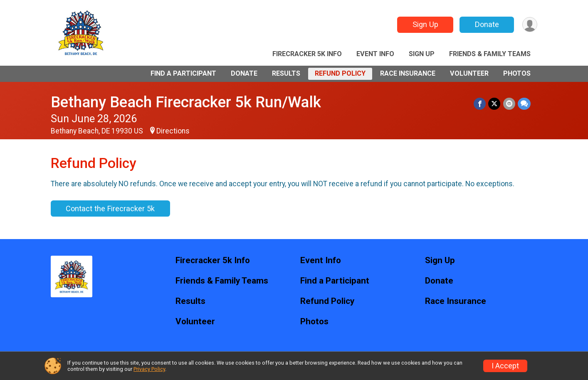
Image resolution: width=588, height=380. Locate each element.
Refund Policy (340, 73)
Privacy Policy (149, 369)
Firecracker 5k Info (307, 54)
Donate (487, 24)
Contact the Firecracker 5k (110, 209)
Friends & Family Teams (490, 54)
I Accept (505, 366)
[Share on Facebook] (480, 104)
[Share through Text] (524, 104)
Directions (173, 131)
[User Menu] (530, 25)
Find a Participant (183, 73)
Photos (517, 73)
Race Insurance (408, 73)
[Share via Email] (509, 104)
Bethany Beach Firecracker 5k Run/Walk (186, 102)
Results (286, 73)
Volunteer (469, 73)
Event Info (375, 54)
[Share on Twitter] (495, 104)
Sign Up (425, 24)
